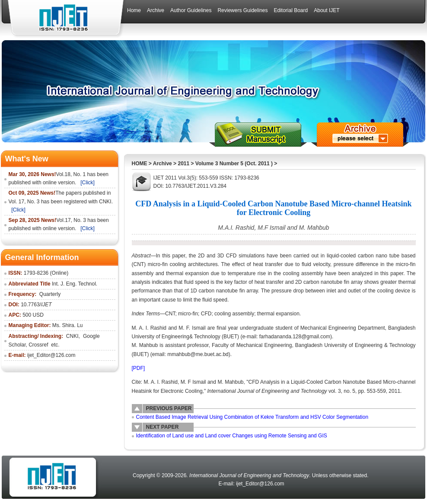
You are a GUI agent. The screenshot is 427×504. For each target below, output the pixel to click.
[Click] (88, 183)
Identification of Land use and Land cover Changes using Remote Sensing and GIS (232, 436)
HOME (140, 164)
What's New (27, 159)
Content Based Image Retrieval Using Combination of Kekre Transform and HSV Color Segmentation (252, 417)
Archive (163, 164)
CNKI (72, 336)
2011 (183, 164)
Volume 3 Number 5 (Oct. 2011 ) (234, 164)
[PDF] (139, 368)
